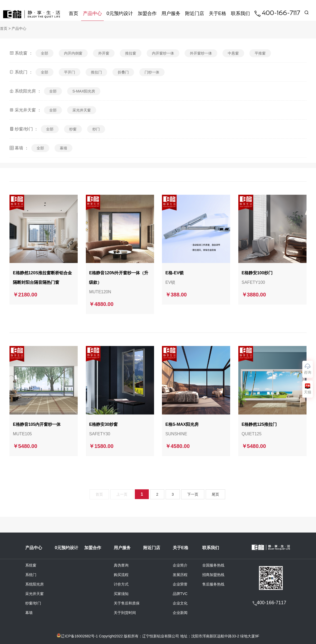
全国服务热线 (213, 566)
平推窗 (260, 53)
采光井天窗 (82, 110)
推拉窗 (131, 53)
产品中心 (92, 13)
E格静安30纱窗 (103, 425)
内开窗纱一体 (163, 53)
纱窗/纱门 (33, 604)
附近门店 (195, 13)
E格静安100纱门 (257, 274)
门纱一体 (152, 72)
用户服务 (171, 13)
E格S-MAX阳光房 (182, 425)
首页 (73, 13)
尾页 (215, 495)
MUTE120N (100, 293)
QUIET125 (252, 435)
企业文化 (180, 604)
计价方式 (121, 585)
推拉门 (96, 72)
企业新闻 (180, 613)
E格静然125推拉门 (259, 425)
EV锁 (170, 283)
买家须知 (121, 594)
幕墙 (63, 148)
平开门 (70, 72)
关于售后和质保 (127, 604)
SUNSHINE (176, 435)
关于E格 (218, 13)
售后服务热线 (213, 585)
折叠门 (123, 72)
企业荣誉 (180, 585)
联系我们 (240, 13)
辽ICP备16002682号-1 (79, 636)
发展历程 (180, 575)
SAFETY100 (253, 283)
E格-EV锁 (174, 274)
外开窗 (104, 53)
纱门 (96, 129)
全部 (45, 53)
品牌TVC (180, 594)
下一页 (193, 495)
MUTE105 (22, 435)
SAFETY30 (100, 435)
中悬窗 (233, 53)
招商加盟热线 (213, 575)
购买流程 (121, 575)
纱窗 (73, 129)
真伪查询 (121, 566)
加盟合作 (147, 13)
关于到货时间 (125, 613)
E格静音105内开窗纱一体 (37, 425)
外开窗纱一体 (201, 53)
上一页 (122, 495)
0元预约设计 (120, 13)
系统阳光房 (34, 585)
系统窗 (31, 566)
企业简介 (180, 566)
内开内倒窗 (73, 53)
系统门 (31, 575)
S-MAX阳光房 (84, 91)
